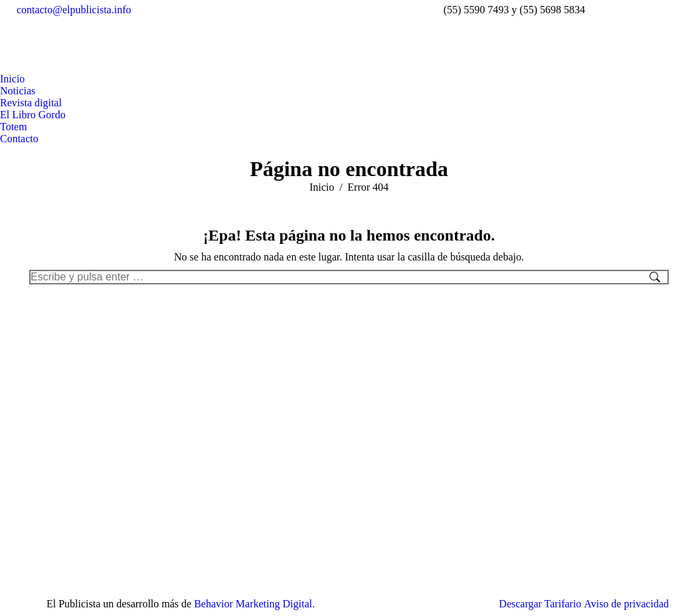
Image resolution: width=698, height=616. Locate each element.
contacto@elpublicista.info (74, 10)
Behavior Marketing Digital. (254, 604)
